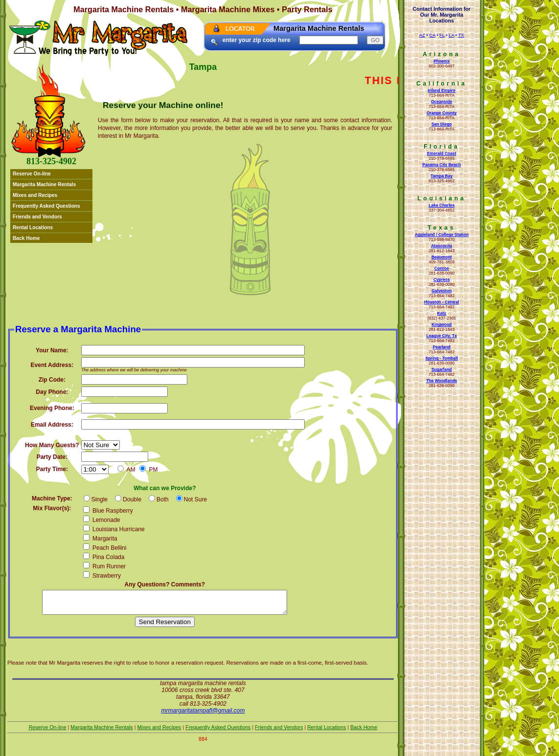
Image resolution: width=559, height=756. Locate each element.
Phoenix (441, 61)
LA (452, 35)
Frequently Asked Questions (46, 206)
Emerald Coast (442, 153)
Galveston (441, 291)
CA (432, 35)
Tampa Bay (442, 176)
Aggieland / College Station (442, 235)
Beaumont (442, 257)
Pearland (442, 347)
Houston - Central (441, 302)
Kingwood (441, 324)
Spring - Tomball (442, 358)
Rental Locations (33, 227)
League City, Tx (442, 336)
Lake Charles (441, 205)
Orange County (442, 113)
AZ (422, 35)
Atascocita (441, 246)
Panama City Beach (441, 165)
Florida (442, 147)
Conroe (442, 268)
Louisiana (441, 198)
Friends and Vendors (37, 217)
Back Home (26, 238)
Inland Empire (442, 90)
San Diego (442, 124)
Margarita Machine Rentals (44, 184)
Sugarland (442, 369)
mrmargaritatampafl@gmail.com (203, 715)
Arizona (442, 54)
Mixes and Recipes (35, 195)
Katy (442, 313)
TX (461, 35)
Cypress (442, 280)
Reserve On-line (32, 174)
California (441, 84)
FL (442, 35)
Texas (441, 228)
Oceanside (441, 102)
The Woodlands (441, 381)
